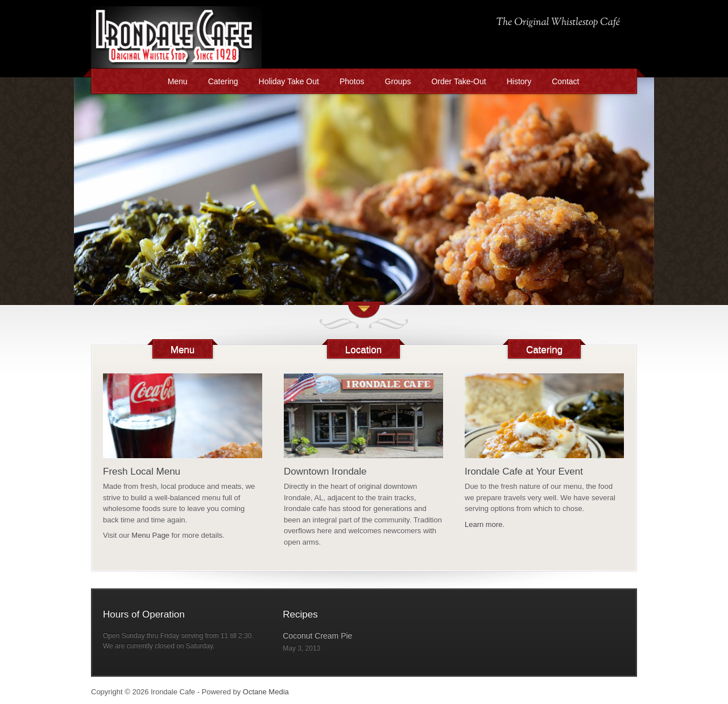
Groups (398, 81)
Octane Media (266, 692)
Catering (223, 81)
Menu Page (150, 535)
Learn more (483, 524)
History (519, 81)
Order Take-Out (458, 81)
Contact (565, 81)
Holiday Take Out (289, 81)
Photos (352, 81)
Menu (178, 81)
